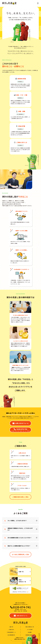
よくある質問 (30, 630)
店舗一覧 (11, 627)
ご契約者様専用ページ (11, 632)
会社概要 (30, 632)
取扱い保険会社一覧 (30, 627)
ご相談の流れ (11, 630)
